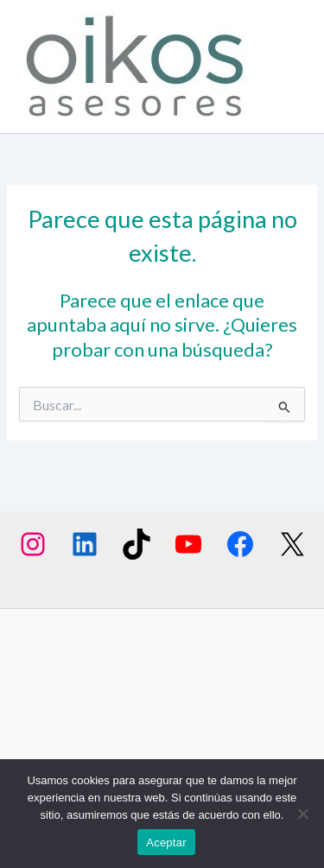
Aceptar (166, 843)
